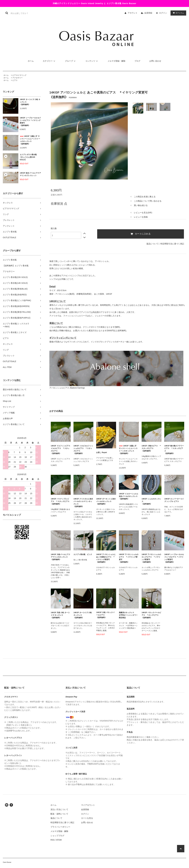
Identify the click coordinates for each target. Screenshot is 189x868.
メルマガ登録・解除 (117, 61)
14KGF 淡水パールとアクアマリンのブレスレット (30, 174)
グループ (71, 61)
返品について (152, 244)
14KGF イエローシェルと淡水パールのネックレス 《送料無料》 (129, 496)
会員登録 (148, 13)
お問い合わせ (155, 61)
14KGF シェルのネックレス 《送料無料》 (151, 501)
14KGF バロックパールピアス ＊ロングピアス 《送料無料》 (151, 615)
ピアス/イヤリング (19, 75)
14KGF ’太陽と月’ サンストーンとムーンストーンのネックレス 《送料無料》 (30, 140)
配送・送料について (59, 814)
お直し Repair (102, 452)
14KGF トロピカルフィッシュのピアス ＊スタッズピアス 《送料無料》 (83, 450)
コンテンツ (92, 61)
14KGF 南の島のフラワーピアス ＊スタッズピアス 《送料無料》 (174, 450)
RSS (53, 840)
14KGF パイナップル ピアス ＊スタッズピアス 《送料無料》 (60, 501)
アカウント (133, 13)
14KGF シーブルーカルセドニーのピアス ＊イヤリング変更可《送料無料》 (30, 122)
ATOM (59, 840)
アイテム (178, 13)
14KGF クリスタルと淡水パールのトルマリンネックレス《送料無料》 (83, 503)
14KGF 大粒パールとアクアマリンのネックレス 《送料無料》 (61, 557)
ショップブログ (57, 836)
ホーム (31, 61)
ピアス (15, 80)
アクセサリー (17, 78)
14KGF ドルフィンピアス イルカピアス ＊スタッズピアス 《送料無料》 (61, 450)
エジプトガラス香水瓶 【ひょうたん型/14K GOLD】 (28, 157)
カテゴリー (49, 61)
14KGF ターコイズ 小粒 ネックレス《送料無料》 (30, 102)
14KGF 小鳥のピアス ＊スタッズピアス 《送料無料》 (151, 448)
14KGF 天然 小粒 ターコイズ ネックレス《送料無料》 (60, 615)
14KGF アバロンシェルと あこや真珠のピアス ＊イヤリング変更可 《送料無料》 (106, 558)
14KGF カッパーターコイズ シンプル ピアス (174, 500)
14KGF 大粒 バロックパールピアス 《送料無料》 (105, 615)
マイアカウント (88, 805)
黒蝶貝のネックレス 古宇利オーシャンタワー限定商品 (128, 615)
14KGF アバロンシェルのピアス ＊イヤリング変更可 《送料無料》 (129, 558)
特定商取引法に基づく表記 (172, 244)
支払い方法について (59, 809)
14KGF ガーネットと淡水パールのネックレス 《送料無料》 (106, 501)
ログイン (163, 13)
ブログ (137, 61)
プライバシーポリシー (60, 827)
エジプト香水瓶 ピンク (83, 554)
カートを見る (87, 818)
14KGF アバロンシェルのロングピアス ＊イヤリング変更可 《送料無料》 (151, 558)
